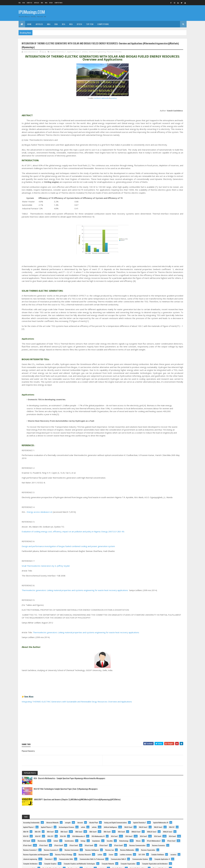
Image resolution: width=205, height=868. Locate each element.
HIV (149, 507)
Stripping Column (166, 790)
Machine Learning (163, 584)
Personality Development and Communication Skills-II (164, 690)
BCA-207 (163, 182)
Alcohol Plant (164, 114)
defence (168, 402)
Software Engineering (154, 781)
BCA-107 (150, 182)
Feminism (164, 466)
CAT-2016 (151, 301)
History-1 (174, 502)
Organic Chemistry (153, 676)
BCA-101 (166, 178)
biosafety (150, 219)
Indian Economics (166, 520)
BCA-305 (175, 182)
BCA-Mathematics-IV (154, 192)
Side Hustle (151, 776)
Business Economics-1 (154, 256)
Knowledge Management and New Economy (161, 562)
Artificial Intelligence (166, 141)
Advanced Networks (154, 109)
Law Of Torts (151, 566)
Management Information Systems (158, 594)
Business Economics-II (155, 260)
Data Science (173, 383)
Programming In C (153, 740)
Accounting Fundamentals (156, 105)
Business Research (153, 292)
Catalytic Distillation (167, 301)
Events (167, 461)
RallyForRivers (152, 767)
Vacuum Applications (154, 822)
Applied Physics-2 (171, 132)
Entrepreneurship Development (157, 452)
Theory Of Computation (155, 808)
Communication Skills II (155, 319)
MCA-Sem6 (151, 630)
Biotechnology (164, 219)
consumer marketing (154, 361)
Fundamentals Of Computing (156, 488)
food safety (168, 479)
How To (159, 507)
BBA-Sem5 (151, 169)
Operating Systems (153, 667)
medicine (164, 630)
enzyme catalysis (153, 461)
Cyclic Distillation (166, 374)
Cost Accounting (153, 370)
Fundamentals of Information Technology (160, 493)
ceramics (150, 306)
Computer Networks (154, 347)
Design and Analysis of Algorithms (158, 411)
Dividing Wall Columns (155, 429)
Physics (150, 699)
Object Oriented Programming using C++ (160, 662)
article (172, 137)
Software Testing (153, 785)
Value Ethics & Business (155, 827)
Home (29, 24)
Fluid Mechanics (153, 479)
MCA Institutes (152, 621)
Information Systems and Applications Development (164, 525)
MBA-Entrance (152, 612)
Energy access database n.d (39, 575)
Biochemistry (166, 205)
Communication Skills (169, 310)
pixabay (93, 100)
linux (149, 580)
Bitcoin (150, 224)
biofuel (150, 210)
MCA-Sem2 (151, 626)
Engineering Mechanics (155, 447)
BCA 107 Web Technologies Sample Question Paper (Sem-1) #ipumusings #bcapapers (170, 68)
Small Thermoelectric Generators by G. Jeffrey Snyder (46, 629)
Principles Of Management (156, 717)
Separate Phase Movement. (168, 772)
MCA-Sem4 (166, 626)
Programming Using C (154, 744)
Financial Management (155, 475)
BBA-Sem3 (151, 164)
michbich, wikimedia (80, 100)
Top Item (90, 24)
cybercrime (168, 370)
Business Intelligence (154, 269)
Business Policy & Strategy (156, 287)
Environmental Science (155, 457)
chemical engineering (97, 53)
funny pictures (152, 498)
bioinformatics (163, 210)
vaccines (160, 817)
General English (168, 498)
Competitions (58, 3)
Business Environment (154, 265)
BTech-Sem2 (167, 228)
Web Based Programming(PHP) (157, 840)
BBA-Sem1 (151, 160)
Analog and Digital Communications (159, 118)
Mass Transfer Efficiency (155, 607)
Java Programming (153, 552)
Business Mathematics (154, 274)
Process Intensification (155, 721)
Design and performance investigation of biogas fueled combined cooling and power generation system (68, 609)
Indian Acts (151, 520)
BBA (42, 3)
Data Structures (152, 393)
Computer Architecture (155, 333)
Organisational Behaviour (155, 680)
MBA (46, 3)
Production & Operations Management (159, 731)
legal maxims (152, 571)
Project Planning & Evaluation (157, 749)
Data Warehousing (170, 393)
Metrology (151, 635)
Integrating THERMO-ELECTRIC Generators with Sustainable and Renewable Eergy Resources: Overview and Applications (77, 768)
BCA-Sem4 (151, 201)
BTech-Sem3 (152, 233)
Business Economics (154, 251)
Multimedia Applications (155, 644)
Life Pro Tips (166, 571)
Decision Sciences (153, 402)
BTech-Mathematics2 (165, 224)
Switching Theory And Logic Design (159, 795)
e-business (172, 429)
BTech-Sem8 (166, 242)
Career (150, 297)
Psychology (167, 753)
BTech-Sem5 (152, 237)
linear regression (173, 575)
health (162, 502)
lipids (149, 584)
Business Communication (155, 246)
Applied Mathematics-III (155, 128)
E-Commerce (152, 434)
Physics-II (162, 699)
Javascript (169, 552)
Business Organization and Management (160, 283)
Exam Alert (151, 466)
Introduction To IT (153, 543)
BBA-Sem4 (165, 164)
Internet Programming (154, 534)
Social (163, 776)
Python (150, 758)
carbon (169, 292)
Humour (150, 516)
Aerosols (150, 114)
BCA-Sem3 (166, 196)
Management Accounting (155, 589)
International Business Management (159, 530)
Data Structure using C (155, 388)
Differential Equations (154, 415)
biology (150, 214)
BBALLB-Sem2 (168, 173)
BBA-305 (162, 155)
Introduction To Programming (157, 548)
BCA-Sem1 (170, 192)
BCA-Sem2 (151, 196)
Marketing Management (155, 598)
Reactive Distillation (169, 767)
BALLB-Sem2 (166, 146)
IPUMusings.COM (32, 13)
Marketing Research (154, 603)
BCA (20, 3)
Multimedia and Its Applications (157, 639)
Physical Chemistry (114, 53)
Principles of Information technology (159, 712)
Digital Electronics (153, 420)
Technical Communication (156, 804)
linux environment (163, 580)
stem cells (151, 790)
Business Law (172, 269)
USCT (149, 817)
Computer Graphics (154, 338)
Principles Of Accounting (155, 708)
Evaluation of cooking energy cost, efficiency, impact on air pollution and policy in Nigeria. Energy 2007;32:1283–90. (73, 595)
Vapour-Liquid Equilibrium (156, 831)
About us (29, 3)
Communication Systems (155, 324)
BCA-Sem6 (151, 205)
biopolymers (163, 214)
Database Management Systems (157, 397)
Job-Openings (152, 557)
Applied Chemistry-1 (58, 53)
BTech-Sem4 (167, 233)
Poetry (174, 699)
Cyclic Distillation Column (156, 379)
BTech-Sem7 (152, 242)
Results (150, 772)
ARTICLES (37, 3)
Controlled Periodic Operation (157, 365)
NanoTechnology (172, 648)
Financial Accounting (154, 470)
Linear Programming (154, 575)
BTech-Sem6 (167, 237)
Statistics (168, 785)
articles (85, 53)
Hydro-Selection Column (167, 516)
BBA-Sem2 (165, 160)
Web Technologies (153, 845)
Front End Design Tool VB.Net (157, 484)
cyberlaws (151, 374)
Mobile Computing (166, 635)
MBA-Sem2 (151, 616)
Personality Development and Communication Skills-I (164, 685)
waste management (154, 836)
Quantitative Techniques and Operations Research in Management (164, 763)
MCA (24, 3)
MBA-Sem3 (165, 616)
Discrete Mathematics (154, 425)
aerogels (169, 109)
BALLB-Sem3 (152, 150)
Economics (166, 434)
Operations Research (154, 671)
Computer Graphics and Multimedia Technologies (163, 342)
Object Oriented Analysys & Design (158, 658)
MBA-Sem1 (166, 612)
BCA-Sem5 (166, 201)
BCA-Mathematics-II (154, 187)
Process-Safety (173, 721)
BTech (51, 3)
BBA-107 (165, 150)
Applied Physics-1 (74, 53)
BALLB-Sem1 (151, 146)
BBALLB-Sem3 (152, 178)
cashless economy (164, 297)
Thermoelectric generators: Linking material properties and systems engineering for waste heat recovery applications (75, 654)
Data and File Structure (155, 383)
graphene (150, 502)
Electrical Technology (169, 438)
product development (154, 726)
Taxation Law (152, 799)
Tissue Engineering (153, 813)
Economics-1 (151, 438)
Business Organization (154, 278)
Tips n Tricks (173, 808)
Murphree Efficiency (154, 648)
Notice (150, 653)
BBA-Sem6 (165, 169)
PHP (149, 694)
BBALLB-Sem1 (152, 173)
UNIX (168, 813)
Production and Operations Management (160, 735)
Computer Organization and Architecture (160, 356)
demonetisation (152, 406)
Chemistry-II (151, 310)
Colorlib (32, 864)
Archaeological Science (155, 137)
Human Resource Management (157, 511)
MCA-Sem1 (166, 621)
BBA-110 (150, 155)
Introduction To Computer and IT (158, 539)
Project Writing (152, 753)
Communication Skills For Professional (160, 315)
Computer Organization (155, 351)
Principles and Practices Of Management (160, 703)
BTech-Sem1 (151, 228)
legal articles (166, 566)
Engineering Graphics (154, 443)
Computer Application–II (155, 329)
